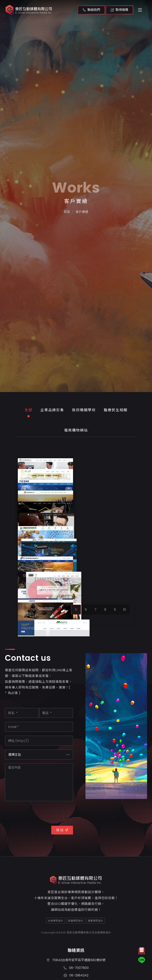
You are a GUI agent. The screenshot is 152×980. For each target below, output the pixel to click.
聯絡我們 (91, 10)
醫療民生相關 (116, 410)
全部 (28, 410)
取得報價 (120, 10)
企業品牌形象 (52, 410)
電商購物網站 (76, 430)
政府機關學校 (84, 410)
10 (124, 810)
